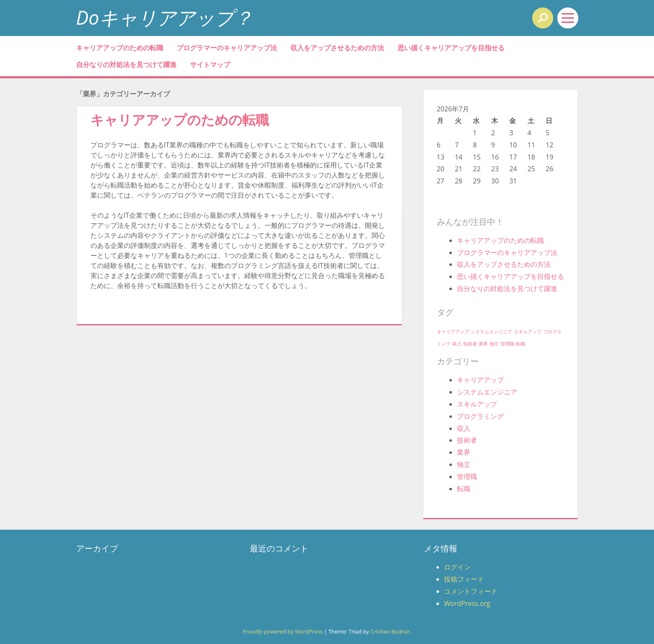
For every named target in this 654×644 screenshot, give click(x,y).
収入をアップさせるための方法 (337, 48)
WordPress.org (467, 603)
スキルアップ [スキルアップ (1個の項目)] (528, 332)
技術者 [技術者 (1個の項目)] (470, 344)
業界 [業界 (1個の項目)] (483, 344)
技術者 (467, 440)
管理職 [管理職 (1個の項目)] (507, 344)
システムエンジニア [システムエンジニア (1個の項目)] (491, 332)
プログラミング (480, 416)
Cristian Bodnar (390, 631)
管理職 (467, 477)
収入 (464, 428)
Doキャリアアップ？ (164, 17)
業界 (464, 452)
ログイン (457, 567)
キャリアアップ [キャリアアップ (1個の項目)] (453, 332)
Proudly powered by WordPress (283, 631)
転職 (464, 489)
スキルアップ (477, 404)
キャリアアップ (480, 380)
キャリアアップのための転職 (120, 48)
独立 (464, 464)
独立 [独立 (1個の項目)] (494, 344)
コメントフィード (471, 591)
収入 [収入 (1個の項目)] (457, 344)
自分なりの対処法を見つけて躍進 (126, 64)
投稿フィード (464, 579)
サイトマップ (210, 64)
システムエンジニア (487, 392)
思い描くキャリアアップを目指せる (451, 48)
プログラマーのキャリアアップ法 (227, 48)
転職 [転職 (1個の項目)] (521, 344)
